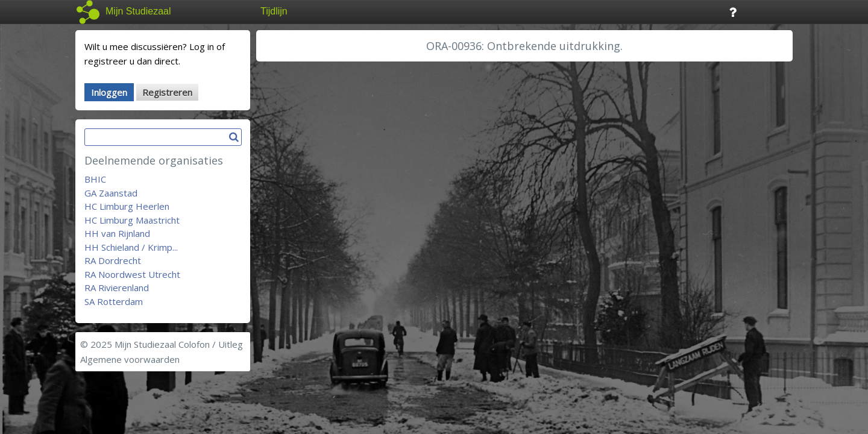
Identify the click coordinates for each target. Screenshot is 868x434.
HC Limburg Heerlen (127, 206)
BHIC (95, 179)
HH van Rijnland (117, 233)
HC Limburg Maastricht (132, 220)
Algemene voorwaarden (130, 359)
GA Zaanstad (111, 193)
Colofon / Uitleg (211, 344)
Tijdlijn (274, 11)
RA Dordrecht (113, 260)
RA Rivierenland (117, 288)
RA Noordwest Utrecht (132, 274)
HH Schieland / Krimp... (131, 247)
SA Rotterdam (114, 301)
